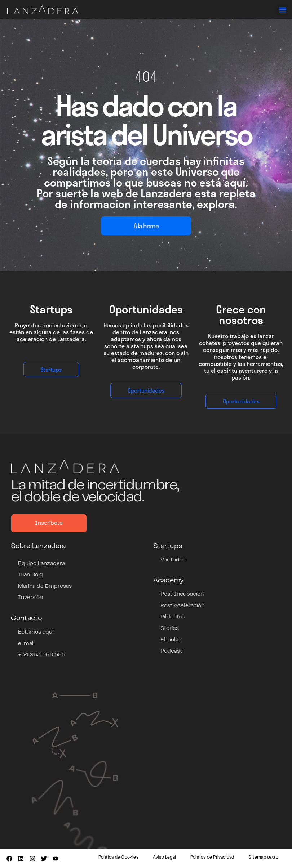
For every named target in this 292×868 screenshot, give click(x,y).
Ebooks (170, 640)
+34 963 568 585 (42, 655)
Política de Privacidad (212, 858)
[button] (282, 10)
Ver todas (173, 560)
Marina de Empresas (45, 586)
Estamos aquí (36, 632)
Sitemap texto (263, 858)
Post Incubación (182, 594)
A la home (146, 226)
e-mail (26, 644)
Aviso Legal (164, 858)
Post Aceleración (182, 606)
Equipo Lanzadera (41, 564)
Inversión (30, 598)
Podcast (171, 651)
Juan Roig (30, 575)
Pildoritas (172, 617)
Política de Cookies (118, 858)
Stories (170, 628)
